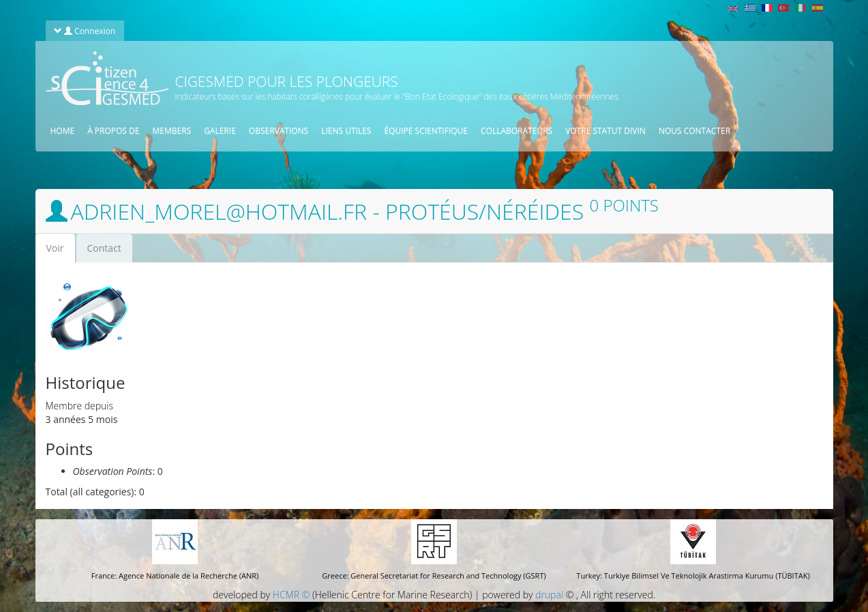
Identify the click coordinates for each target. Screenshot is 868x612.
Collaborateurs (517, 131)
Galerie (220, 131)
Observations (279, 131)
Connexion (85, 31)
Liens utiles (346, 131)
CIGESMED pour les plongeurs (287, 81)
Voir (61, 252)
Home (63, 131)
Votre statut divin (605, 131)
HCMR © (291, 595)
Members (171, 131)
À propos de (113, 131)
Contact (104, 248)
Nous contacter (694, 131)
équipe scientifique (426, 131)
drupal (549, 595)
